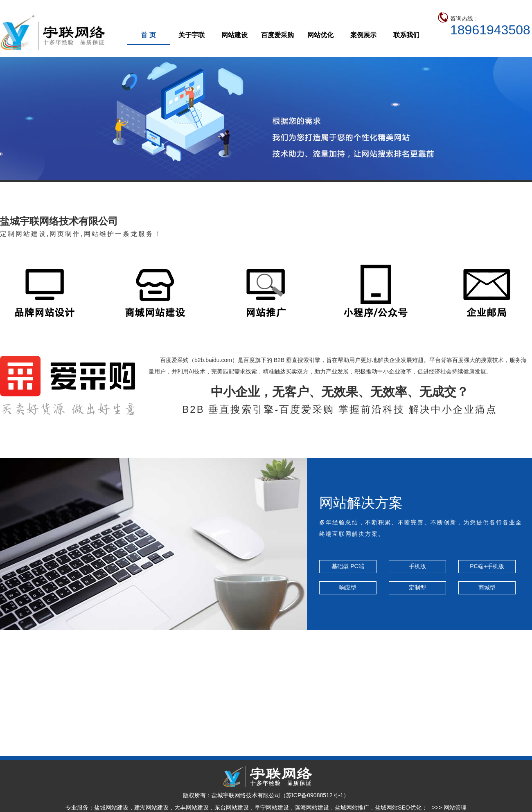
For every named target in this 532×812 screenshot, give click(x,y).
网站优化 (320, 35)
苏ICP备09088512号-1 (315, 795)
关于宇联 (192, 35)
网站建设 (234, 35)
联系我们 (406, 35)
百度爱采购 (277, 35)
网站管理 (455, 808)
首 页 (148, 35)
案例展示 (363, 35)
